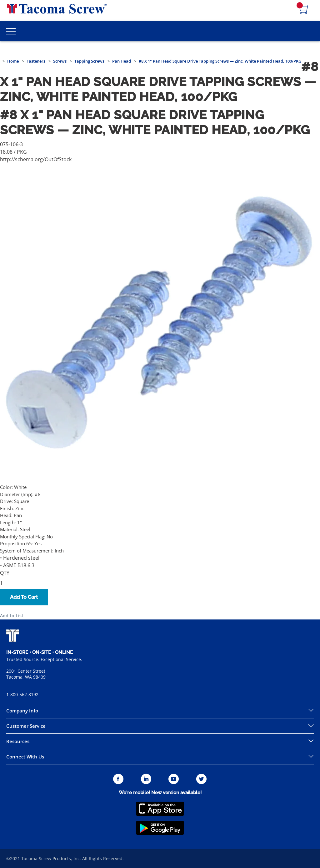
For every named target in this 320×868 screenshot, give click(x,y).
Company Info (22, 711)
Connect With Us (25, 757)
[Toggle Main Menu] (11, 31)
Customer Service (26, 726)
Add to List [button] (12, 616)
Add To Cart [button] (24, 597)
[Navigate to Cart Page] (304, 10)
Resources (18, 741)
